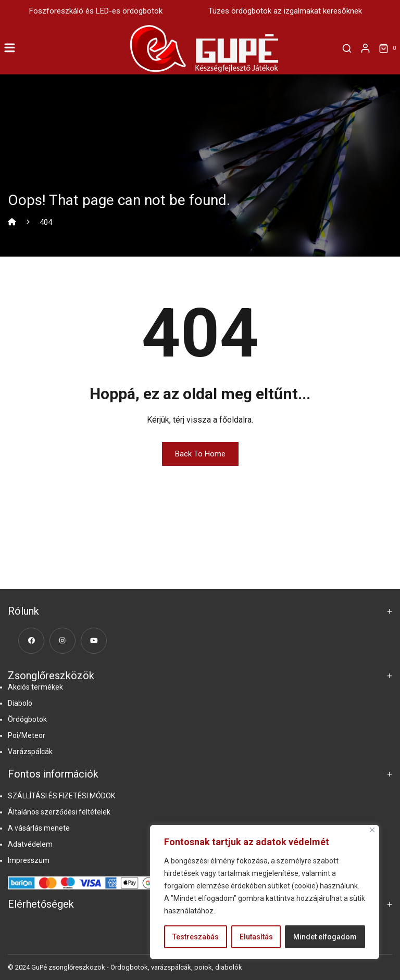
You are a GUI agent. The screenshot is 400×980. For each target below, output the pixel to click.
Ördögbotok (27, 719)
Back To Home (200, 454)
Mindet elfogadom (325, 937)
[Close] (372, 830)
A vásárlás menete (39, 828)
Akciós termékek (35, 687)
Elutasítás (256, 937)
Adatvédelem (30, 844)
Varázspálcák (30, 752)
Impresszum (29, 860)
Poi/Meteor (27, 735)
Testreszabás (196, 937)
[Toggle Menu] (10, 48)
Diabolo (20, 703)
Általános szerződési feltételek (59, 812)
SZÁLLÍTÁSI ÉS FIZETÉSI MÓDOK (61, 796)
